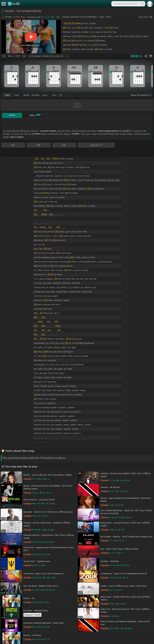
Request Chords (32, 615)
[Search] (142, 4)
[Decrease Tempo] (4, 56)
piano (17, 95)
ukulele (26, 95)
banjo (45, 95)
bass (54, 95)
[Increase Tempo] (24, 56)
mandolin (35, 95)
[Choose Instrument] (61, 95)
